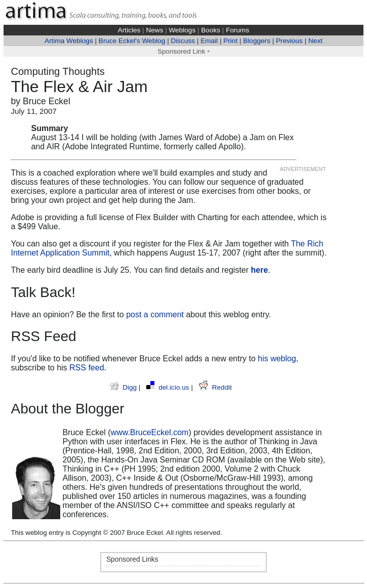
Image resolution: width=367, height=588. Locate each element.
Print (230, 41)
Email (209, 41)
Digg (125, 387)
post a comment (155, 314)
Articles (129, 30)
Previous (289, 41)
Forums (237, 30)
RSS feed (87, 368)
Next (315, 41)
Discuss (183, 41)
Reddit (215, 387)
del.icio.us (169, 387)
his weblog (277, 359)
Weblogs (182, 30)
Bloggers (257, 41)
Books (211, 30)
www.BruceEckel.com (150, 432)
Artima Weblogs (69, 41)
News (154, 30)
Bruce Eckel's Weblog (132, 41)
